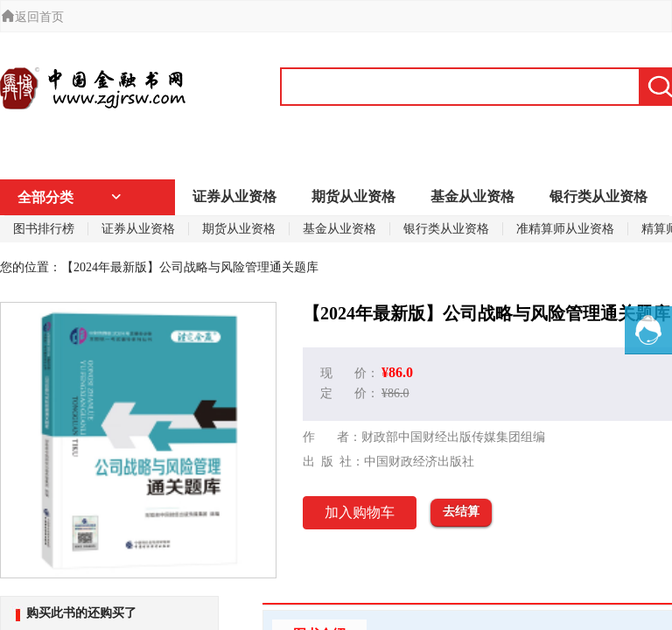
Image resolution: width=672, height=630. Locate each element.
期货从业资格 (353, 196)
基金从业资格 (472, 196)
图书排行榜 (44, 229)
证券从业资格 (234, 196)
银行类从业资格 (598, 196)
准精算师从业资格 (565, 229)
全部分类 (70, 197)
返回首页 (32, 17)
